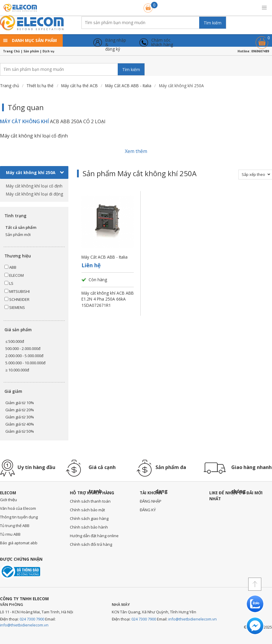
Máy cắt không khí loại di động (34, 194)
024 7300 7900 (32, 619)
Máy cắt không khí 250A (35, 173)
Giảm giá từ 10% (20, 403)
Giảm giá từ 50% (20, 431)
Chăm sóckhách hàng (162, 42)
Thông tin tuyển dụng (19, 517)
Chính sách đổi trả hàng (91, 544)
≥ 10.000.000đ (17, 370)
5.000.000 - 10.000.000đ (25, 363)
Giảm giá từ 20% (20, 410)
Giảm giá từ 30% (20, 417)
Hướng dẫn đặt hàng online (94, 536)
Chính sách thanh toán (90, 501)
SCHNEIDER (17, 299)
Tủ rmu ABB (10, 534)
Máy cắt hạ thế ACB (80, 86)
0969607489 (260, 51)
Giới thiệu (8, 500)
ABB (10, 267)
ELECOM (14, 275)
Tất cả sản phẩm (21, 227)
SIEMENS (15, 307)
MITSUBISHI (17, 291)
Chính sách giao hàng (89, 518)
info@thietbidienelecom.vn (24, 625)
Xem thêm (136, 151)
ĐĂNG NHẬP (151, 501)
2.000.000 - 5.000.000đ (24, 356)
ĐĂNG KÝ (148, 510)
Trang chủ (10, 86)
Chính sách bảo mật (87, 510)
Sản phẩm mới (18, 235)
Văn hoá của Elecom (18, 508)
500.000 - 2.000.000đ (23, 348)
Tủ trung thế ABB (15, 526)
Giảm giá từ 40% (20, 424)
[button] (264, 8)
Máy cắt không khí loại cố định (34, 186)
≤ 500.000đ (15, 341)
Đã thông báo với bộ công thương (20, 572)
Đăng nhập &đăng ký (116, 42)
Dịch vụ (48, 51)
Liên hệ (91, 265)
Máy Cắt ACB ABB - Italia (128, 86)
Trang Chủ (11, 51)
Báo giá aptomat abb (19, 543)
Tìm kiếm (213, 23)
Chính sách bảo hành (89, 527)
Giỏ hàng (262, 40)
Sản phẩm (31, 51)
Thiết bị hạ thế (40, 86)
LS (9, 283)
